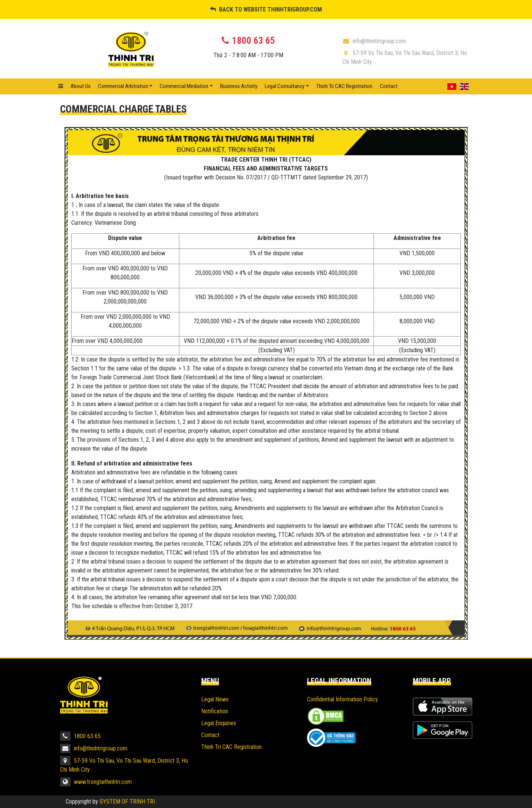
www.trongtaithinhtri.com (96, 782)
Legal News (215, 699)
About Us (81, 86)
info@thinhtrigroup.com (374, 41)
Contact (389, 86)
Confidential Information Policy (342, 699)
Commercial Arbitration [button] (123, 86)
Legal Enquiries (219, 723)
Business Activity (239, 86)
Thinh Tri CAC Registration (344, 86)
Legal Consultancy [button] (285, 86)
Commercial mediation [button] (184, 86)
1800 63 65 (80, 736)
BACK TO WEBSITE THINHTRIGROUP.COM (266, 9)
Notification (215, 711)
